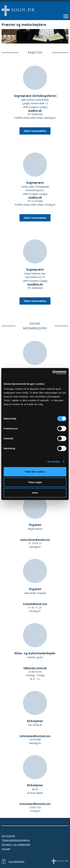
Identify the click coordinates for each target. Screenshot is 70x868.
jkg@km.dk (35, 110)
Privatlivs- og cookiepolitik (16, 844)
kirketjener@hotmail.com (35, 736)
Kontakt (6, 849)
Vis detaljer (54, 462)
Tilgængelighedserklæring (16, 840)
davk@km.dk (35, 284)
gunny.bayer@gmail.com (35, 539)
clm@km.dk (35, 197)
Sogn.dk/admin (16, 861)
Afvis (35, 493)
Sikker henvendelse (35, 131)
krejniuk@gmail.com (35, 604)
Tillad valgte (35, 482)
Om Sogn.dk (8, 836)
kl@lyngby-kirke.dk (35, 668)
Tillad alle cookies (35, 472)
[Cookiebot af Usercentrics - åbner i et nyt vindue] (52, 373)
